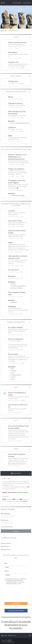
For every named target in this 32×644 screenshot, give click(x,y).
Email (6, 563)
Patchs (16, 449)
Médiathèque (12, 306)
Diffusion (11, 97)
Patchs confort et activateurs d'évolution (17, 455)
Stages (10, 135)
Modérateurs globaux (23, 492)
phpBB (9, 640)
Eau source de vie (13, 270)
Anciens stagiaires (16, 76)
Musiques (13, 371)
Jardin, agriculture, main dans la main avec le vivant (18, 257)
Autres (12, 379)
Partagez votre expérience (16, 169)
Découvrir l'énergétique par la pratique (17, 394)
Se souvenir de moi (7, 527)
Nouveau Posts (5, 546)
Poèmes (13, 377)
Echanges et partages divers (16, 322)
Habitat (10, 242)
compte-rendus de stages (17, 195)
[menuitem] (3, 3)
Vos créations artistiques (15, 327)
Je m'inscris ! (16, 603)
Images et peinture (15, 375)
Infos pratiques (13, 52)
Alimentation (12, 276)
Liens (16, 387)
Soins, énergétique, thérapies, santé (17, 293)
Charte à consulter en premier (17, 42)
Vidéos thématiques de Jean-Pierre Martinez (17, 112)
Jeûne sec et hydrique (16, 288)
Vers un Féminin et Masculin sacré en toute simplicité (18, 427)
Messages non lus (6, 549)
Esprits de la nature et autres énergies (17, 231)
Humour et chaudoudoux (16, 339)
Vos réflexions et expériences (18, 286)
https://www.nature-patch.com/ (17, 463)
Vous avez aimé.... (13, 354)
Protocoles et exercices (15, 103)
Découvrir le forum (6, 543)
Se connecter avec (16, 611)
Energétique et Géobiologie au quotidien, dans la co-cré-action (16, 204)
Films (12, 369)
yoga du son (14, 302)
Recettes (13, 284)
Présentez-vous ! (13, 62)
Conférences (12, 127)
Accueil (16, 37)
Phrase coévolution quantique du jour (20, 123)
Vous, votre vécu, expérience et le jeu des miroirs (16, 149)
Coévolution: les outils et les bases (16, 91)
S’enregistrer (11, 509)
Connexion (4, 509)
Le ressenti (11, 211)
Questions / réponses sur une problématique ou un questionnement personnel (17, 157)
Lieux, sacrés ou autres (15, 220)
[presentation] (17, 593)
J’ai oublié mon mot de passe (9, 538)
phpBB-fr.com (11, 642)
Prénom (7, 571)
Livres (12, 373)
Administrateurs (12, 492)
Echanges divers (13, 81)
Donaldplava (25, 501)
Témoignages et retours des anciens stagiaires (17, 181)
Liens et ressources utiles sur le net (18, 406)
